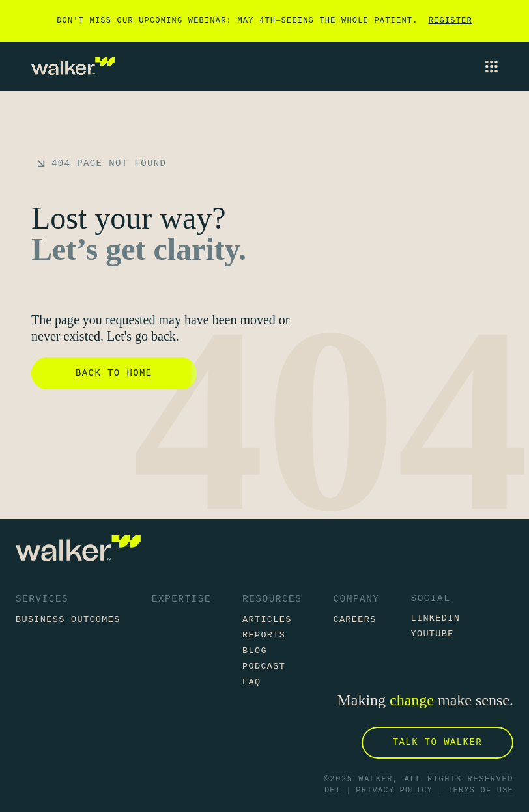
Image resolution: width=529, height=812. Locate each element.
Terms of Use (480, 791)
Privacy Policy (394, 791)
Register (450, 21)
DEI (333, 791)
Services (42, 599)
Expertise (181, 599)
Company (356, 599)
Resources (272, 599)
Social (430, 599)
